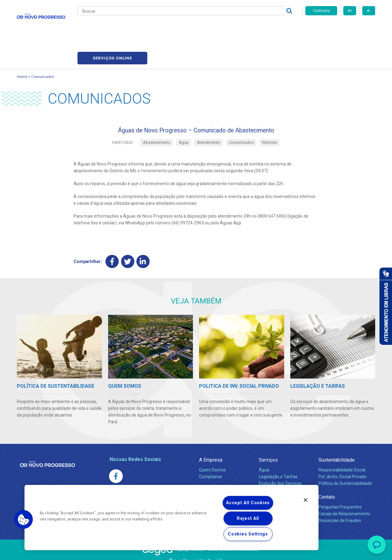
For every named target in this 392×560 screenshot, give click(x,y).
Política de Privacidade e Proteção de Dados (196, 551)
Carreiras (214, 28)
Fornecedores (245, 28)
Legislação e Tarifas (278, 451)
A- (369, 11)
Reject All (248, 518)
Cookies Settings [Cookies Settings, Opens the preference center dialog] (248, 534)
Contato (327, 472)
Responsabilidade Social (342, 444)
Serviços (268, 434)
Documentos (271, 465)
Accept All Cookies (248, 503)
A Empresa (211, 434)
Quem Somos (212, 444)
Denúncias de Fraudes (340, 495)
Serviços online (340, 28)
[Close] (306, 500)
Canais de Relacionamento (344, 488)
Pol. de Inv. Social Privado (343, 451)
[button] (24, 520)
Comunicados (43, 48)
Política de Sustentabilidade (345, 458)
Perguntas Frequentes (340, 482)
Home (22, 48)
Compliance (211, 451)
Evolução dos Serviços (280, 458)
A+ (350, 11)
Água (264, 444)
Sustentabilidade (337, 434)
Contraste (321, 11)
